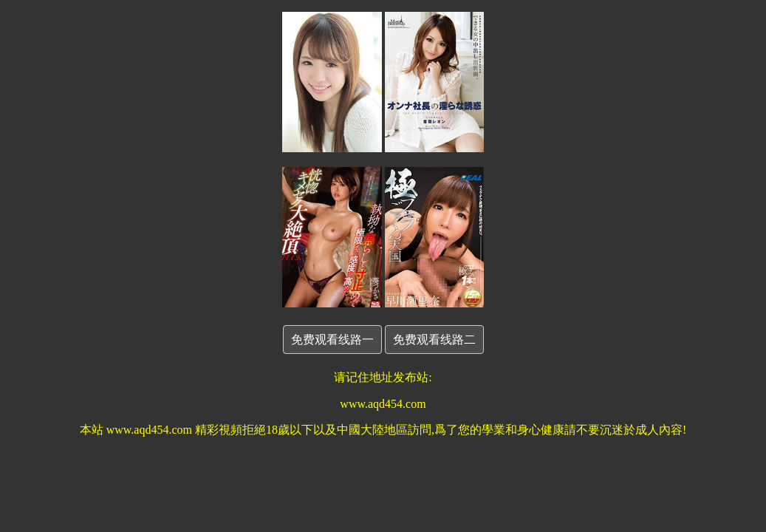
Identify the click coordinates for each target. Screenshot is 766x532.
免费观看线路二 (434, 340)
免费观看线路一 (332, 340)
